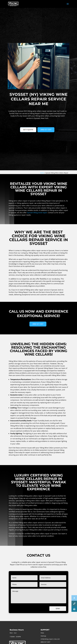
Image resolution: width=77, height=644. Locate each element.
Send (58, 609)
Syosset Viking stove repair (37, 213)
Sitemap (43, 636)
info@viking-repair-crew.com (50, 639)
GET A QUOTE (28, 130)
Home (42, 173)
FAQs (42, 633)
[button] (74, 609)
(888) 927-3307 (46, 130)
